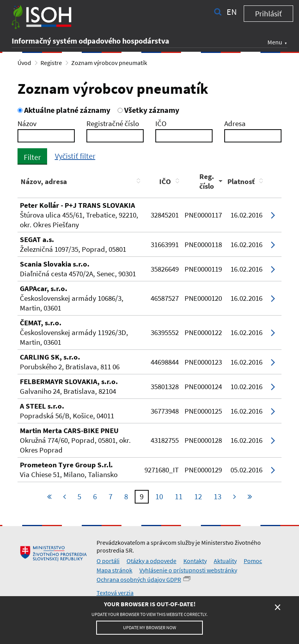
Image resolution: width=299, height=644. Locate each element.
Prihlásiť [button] (268, 13)
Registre (51, 63)
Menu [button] (275, 42)
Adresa (235, 123)
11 (179, 496)
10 (159, 496)
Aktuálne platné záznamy (64, 110)
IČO (161, 123)
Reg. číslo (207, 181)
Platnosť (241, 181)
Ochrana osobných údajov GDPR (139, 579)
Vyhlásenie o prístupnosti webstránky (188, 570)
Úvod (24, 63)
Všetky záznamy (148, 110)
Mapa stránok (114, 570)
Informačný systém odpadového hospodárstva (91, 41)
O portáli (108, 561)
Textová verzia (115, 593)
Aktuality (225, 561)
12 (198, 496)
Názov (27, 123)
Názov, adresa (44, 181)
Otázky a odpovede (151, 561)
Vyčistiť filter (75, 156)
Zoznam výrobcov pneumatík (109, 63)
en (232, 12)
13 (218, 496)
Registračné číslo (113, 123)
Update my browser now (149, 627)
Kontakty (195, 561)
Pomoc (253, 561)
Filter (32, 157)
